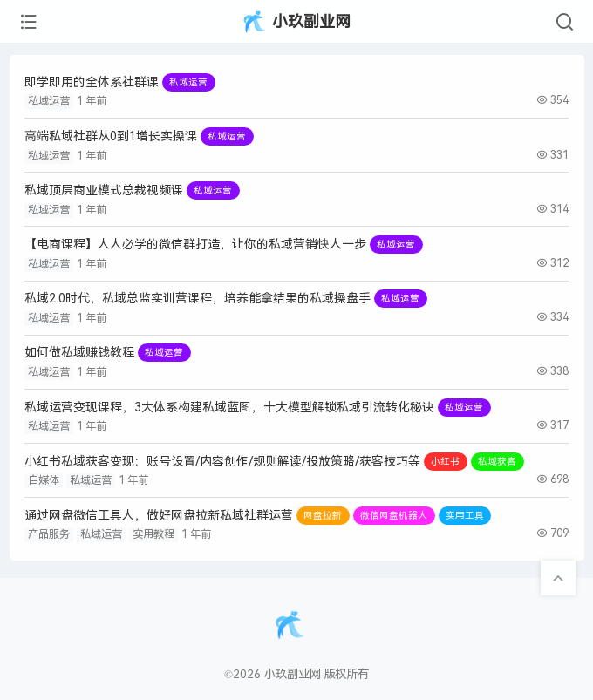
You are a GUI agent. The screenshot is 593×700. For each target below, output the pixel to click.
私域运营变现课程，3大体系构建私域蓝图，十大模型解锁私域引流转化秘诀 (229, 408)
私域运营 (49, 101)
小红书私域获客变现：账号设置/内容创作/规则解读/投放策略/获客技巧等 (222, 462)
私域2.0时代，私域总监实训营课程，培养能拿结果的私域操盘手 (198, 299)
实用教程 (153, 534)
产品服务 (49, 534)
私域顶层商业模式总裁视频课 (104, 190)
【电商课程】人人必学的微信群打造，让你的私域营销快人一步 (195, 245)
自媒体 (44, 480)
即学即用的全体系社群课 (92, 82)
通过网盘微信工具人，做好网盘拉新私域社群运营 (159, 516)
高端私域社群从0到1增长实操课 (111, 136)
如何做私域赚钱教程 (79, 353)
